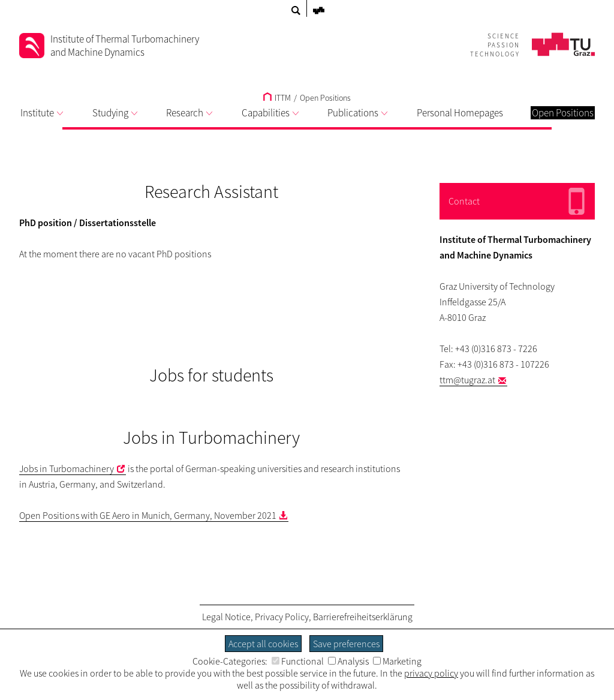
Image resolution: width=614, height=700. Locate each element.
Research (189, 113)
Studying (115, 113)
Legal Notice (226, 617)
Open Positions (325, 98)
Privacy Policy (282, 617)
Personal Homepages (460, 113)
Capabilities (270, 113)
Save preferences (346, 644)
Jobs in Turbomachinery (67, 468)
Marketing (397, 661)
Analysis (348, 661)
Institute (42, 113)
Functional (298, 661)
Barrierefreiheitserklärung (363, 617)
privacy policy (431, 673)
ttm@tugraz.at (467, 380)
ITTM (277, 98)
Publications (357, 113)
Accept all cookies (263, 644)
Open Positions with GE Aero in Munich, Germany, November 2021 (148, 515)
